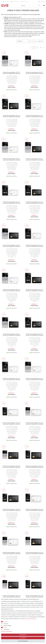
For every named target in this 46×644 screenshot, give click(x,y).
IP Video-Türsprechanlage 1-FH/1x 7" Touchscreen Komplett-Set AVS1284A (35, 203)
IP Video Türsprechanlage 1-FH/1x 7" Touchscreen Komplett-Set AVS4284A (35, 335)
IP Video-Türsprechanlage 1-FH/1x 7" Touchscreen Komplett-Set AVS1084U (35, 73)
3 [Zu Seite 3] (40, 47)
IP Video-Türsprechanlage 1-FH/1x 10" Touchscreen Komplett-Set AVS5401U (12, 423)
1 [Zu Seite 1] (34, 47)
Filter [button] (41, 41)
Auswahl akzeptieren (23, 641)
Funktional (6, 630)
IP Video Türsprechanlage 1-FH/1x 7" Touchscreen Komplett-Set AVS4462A (12, 379)
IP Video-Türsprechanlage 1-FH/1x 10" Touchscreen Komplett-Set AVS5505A (35, 553)
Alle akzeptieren (23, 635)
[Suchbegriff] (31, 6)
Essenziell (6, 622)
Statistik (6, 624)
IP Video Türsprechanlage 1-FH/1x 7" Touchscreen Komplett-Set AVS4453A (35, 379)
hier (41, 22)
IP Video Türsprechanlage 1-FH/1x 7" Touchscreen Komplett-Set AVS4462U (35, 246)
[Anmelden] (6, 2)
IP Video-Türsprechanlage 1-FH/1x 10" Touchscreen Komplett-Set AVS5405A (12, 553)
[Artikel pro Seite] (34, 41)
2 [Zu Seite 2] (37, 47)
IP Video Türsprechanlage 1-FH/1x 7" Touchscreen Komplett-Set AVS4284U (35, 290)
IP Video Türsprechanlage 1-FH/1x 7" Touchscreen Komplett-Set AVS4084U (12, 246)
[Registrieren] (15, 2)
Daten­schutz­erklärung (31, 619)
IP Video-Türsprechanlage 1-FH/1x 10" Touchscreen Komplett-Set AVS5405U (35, 423)
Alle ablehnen (23, 638)
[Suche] (39, 6)
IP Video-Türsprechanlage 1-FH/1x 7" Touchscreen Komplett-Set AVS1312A (12, 203)
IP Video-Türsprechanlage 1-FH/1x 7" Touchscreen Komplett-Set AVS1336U (12, 73)
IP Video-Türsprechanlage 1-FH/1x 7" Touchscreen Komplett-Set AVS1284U (12, 116)
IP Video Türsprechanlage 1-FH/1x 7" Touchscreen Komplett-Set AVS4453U (12, 290)
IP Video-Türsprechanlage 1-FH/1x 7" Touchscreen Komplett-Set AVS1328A (12, 159)
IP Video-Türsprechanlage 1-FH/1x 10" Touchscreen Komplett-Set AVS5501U (35, 467)
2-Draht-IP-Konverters (14, 25)
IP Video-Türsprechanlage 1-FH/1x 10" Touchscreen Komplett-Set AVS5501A (12, 510)
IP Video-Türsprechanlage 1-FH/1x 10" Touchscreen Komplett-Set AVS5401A (35, 510)
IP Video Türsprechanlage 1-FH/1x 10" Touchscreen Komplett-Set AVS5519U (12, 596)
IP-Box (10, 33)
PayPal (5, 628)
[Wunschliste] (24, 2)
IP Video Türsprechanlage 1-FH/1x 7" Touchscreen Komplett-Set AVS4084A (12, 335)
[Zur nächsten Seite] (43, 48)
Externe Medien (7, 626)
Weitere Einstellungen (7, 631)
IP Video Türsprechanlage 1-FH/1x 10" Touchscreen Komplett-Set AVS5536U (35, 596)
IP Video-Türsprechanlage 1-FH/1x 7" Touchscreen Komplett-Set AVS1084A (35, 159)
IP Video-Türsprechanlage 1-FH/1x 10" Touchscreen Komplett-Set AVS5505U (12, 467)
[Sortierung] (23, 41)
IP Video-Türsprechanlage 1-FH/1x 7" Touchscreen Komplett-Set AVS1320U (35, 116)
